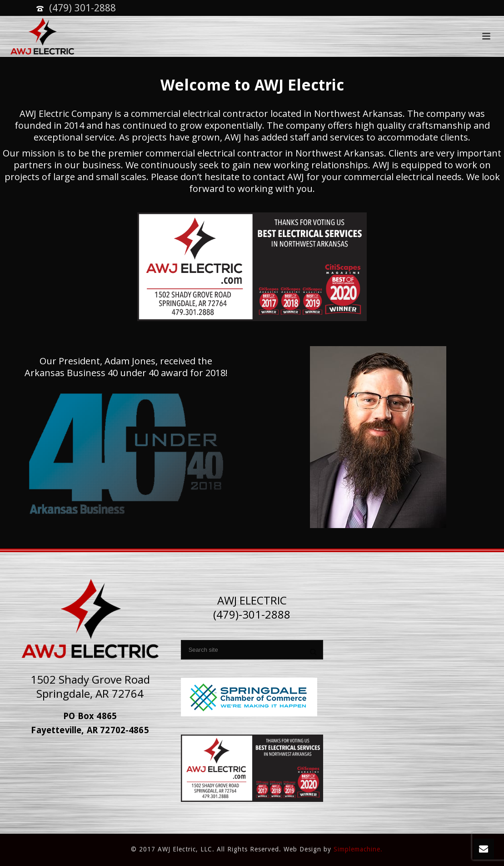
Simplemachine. (358, 849)
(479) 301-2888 (82, 8)
